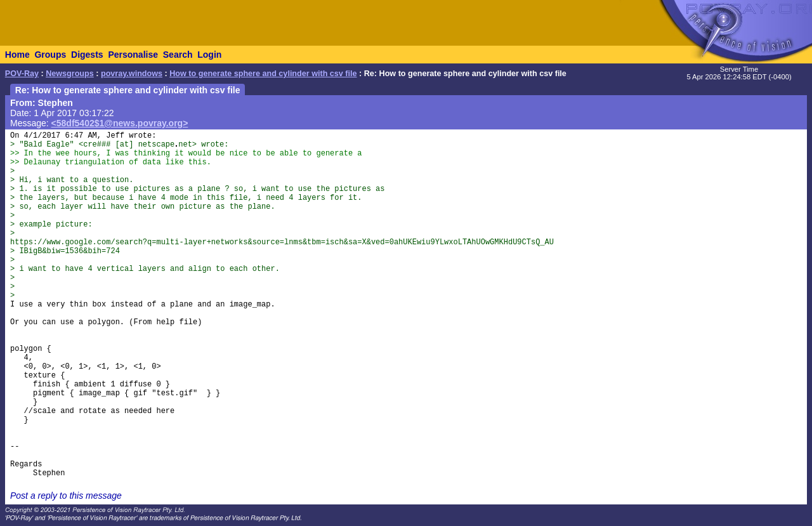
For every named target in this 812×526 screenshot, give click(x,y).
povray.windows (132, 74)
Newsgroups (70, 74)
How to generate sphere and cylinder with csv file (263, 74)
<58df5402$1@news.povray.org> (120, 123)
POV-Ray (22, 74)
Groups (50, 55)
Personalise (133, 55)
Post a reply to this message (66, 496)
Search (178, 55)
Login (209, 55)
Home (17, 55)
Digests (87, 55)
